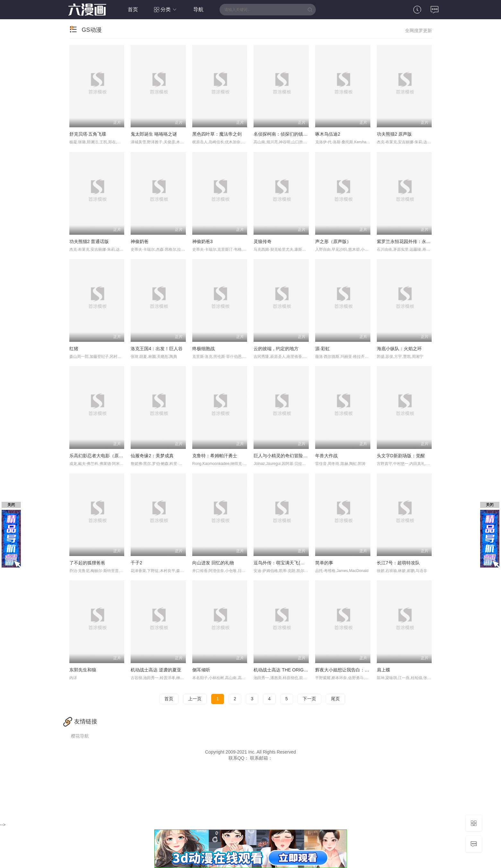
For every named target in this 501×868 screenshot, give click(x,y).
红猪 (74, 349)
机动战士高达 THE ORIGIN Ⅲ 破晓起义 (293, 670)
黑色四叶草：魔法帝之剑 (217, 134)
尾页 (335, 699)
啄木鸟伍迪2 (328, 134)
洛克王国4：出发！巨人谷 (157, 349)
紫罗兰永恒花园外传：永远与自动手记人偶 (419, 241)
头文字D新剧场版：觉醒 (401, 456)
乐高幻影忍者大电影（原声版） (101, 456)
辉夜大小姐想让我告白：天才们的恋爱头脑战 (360, 670)
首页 (133, 9)
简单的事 (324, 563)
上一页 (195, 699)
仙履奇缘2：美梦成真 (152, 456)
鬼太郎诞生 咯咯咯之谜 (154, 134)
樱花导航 (80, 736)
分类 (166, 9)
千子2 (136, 563)
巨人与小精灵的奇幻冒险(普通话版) (289, 456)
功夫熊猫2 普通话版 (89, 241)
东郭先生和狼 (83, 670)
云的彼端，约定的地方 (276, 349)
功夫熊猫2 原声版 (394, 134)
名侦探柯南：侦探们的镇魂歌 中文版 (290, 134)
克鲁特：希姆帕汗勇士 (215, 456)
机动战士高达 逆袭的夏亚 (156, 670)
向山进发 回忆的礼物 (213, 563)
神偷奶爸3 (203, 241)
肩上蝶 (384, 670)
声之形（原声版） (333, 241)
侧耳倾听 (201, 670)
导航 (198, 9)
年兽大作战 (326, 456)
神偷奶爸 (140, 241)
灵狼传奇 (263, 241)
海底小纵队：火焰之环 (399, 349)
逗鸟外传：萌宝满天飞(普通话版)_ (288, 563)
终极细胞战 (203, 349)
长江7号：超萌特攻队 (398, 563)
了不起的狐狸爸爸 (87, 563)
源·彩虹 (323, 349)
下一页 (309, 699)
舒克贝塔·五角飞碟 (88, 134)
